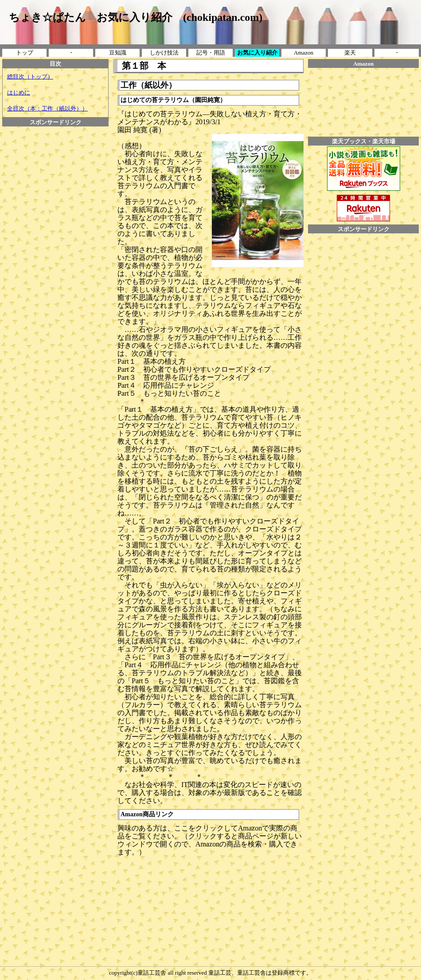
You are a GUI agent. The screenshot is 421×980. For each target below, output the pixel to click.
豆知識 (118, 53)
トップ (25, 53)
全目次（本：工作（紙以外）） (47, 108)
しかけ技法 (164, 53)
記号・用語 (211, 53)
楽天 (350, 53)
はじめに (19, 92)
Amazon (304, 53)
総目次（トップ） (30, 77)
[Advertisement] (55, 146)
